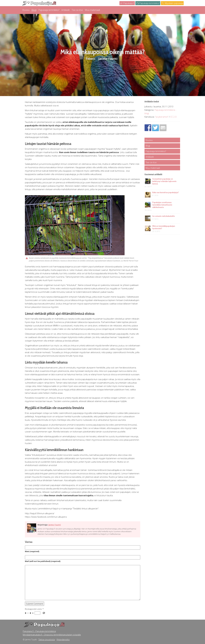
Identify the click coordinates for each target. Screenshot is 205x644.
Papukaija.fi (127, 3)
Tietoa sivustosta (47, 639)
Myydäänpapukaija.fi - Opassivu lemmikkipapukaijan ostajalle (52, 635)
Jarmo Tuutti (108, 59)
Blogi (34, 10)
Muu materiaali (92, 10)
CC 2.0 (173, 117)
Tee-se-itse (77, 10)
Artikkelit (65, 10)
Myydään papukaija (172, 3)
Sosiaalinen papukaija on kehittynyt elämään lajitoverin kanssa (164, 181)
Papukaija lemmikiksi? (148, 3)
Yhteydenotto (63, 639)
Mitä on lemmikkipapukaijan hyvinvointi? (164, 227)
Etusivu (26, 10)
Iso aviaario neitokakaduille (164, 216)
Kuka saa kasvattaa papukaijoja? (165, 192)
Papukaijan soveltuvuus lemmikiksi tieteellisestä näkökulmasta (162, 205)
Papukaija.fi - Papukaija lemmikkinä (39, 631)
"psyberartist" (162, 117)
